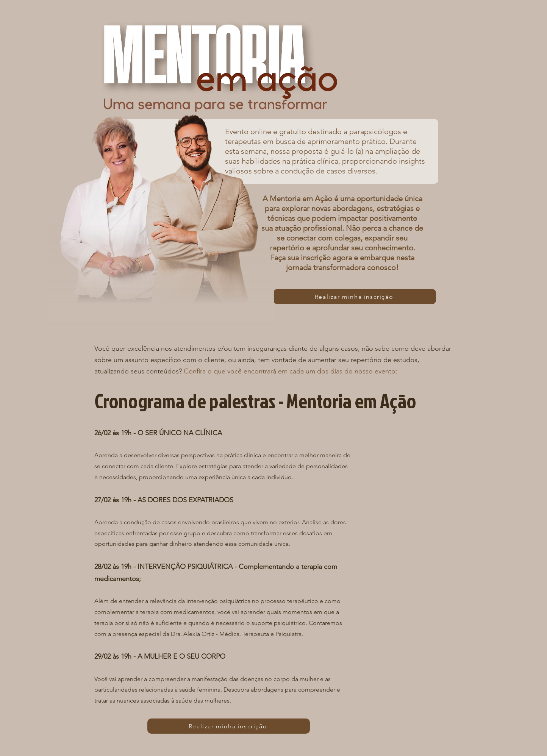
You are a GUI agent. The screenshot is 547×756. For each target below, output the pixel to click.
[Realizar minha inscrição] (355, 297)
